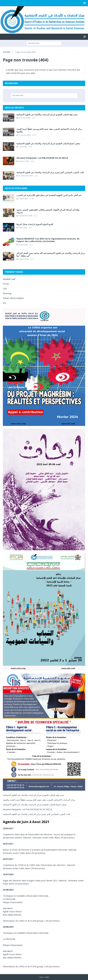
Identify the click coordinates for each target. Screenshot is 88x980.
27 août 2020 (23, 199)
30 (33, 199)
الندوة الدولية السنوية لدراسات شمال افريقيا (35, 224)
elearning (7, 293)
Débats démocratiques (13, 298)
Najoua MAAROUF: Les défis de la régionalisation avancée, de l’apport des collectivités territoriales (48, 240)
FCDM (6, 284)
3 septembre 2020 (25, 216)
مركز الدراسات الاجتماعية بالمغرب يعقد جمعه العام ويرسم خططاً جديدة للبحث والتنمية (49, 130)
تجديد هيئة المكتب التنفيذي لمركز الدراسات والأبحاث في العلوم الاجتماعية (47, 114)
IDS (4, 303)
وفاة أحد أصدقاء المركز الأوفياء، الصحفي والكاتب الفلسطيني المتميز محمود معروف (48, 211)
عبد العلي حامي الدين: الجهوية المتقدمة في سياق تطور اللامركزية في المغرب (49, 195)
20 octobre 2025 (24, 118)
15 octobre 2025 (24, 135)
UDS (5, 289)
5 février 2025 (24, 161)
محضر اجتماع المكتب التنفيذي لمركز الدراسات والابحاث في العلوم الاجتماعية (48, 143)
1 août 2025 (23, 147)
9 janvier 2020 (24, 259)
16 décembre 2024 (25, 176)
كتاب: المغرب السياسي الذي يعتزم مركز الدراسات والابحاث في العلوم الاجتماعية (50, 172)
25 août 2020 (23, 245)
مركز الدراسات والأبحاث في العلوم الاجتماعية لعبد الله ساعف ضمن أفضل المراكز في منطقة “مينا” (51, 254)
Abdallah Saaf (9, 279)
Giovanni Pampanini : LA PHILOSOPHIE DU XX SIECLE (42, 158)
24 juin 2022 (23, 227)
